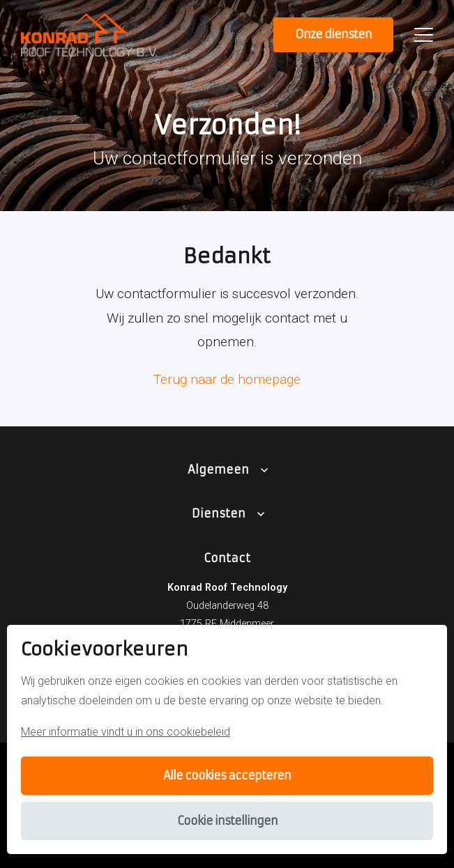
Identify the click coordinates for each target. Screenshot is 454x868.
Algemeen (218, 470)
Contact (227, 558)
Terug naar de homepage (227, 379)
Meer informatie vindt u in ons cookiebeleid (126, 732)
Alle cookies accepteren (227, 775)
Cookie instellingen (227, 821)
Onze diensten (333, 34)
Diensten (219, 513)
